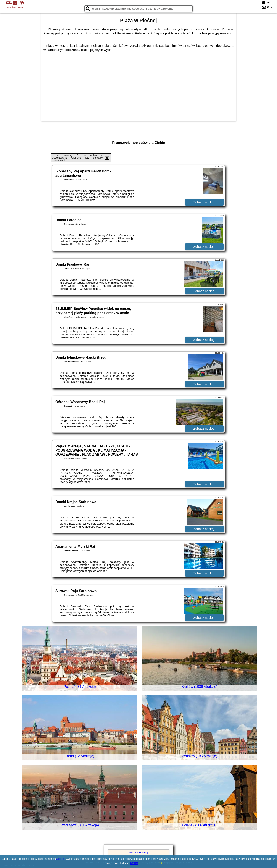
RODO (134, 863)
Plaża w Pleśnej (139, 853)
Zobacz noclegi (204, 202)
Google (60, 859)
